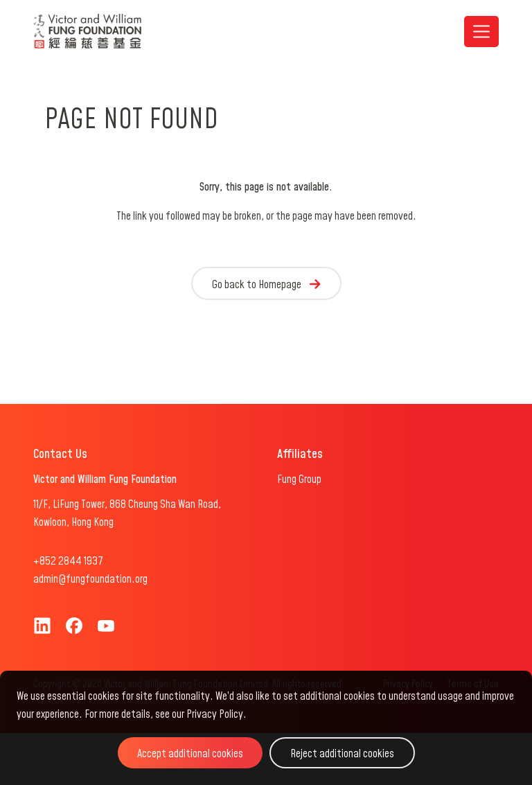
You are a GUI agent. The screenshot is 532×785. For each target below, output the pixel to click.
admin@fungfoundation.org (90, 579)
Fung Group (299, 479)
